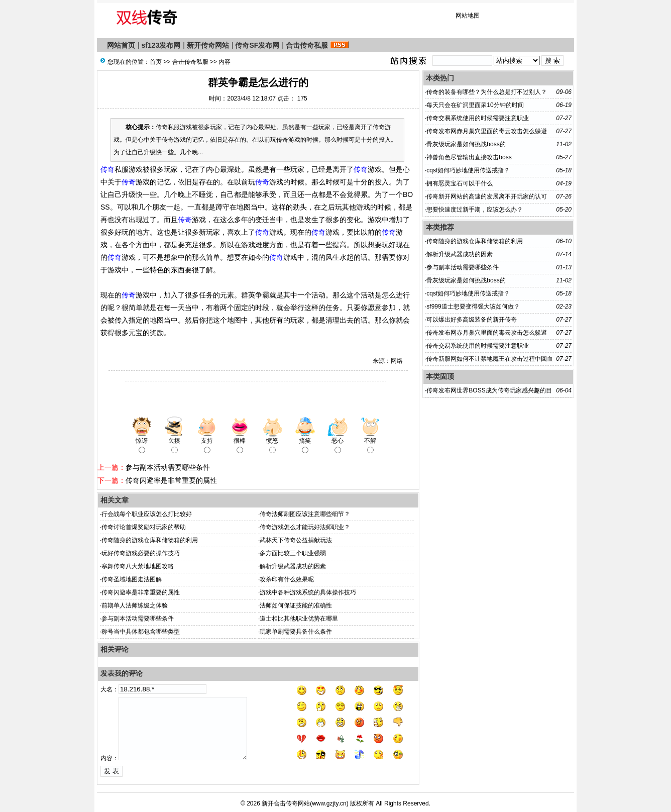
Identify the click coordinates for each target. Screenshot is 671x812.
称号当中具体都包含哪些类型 (141, 632)
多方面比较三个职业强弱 (293, 553)
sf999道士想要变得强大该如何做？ (473, 307)
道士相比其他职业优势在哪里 (299, 619)
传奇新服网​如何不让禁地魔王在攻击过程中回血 (490, 359)
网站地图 (468, 16)
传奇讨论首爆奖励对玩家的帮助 (144, 527)
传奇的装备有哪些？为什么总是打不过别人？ (487, 92)
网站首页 (121, 45)
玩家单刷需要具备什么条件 (296, 632)
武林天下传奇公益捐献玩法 (296, 540)
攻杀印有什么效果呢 (287, 579)
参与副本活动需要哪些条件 (168, 467)
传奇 (107, 169)
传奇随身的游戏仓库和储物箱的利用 (150, 540)
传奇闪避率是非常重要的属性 (171, 480)
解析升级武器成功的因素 (293, 566)
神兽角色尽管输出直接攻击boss (469, 157)
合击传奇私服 (307, 45)
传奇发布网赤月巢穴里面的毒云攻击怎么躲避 (487, 131)
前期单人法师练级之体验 (135, 605)
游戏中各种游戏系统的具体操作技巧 (308, 592)
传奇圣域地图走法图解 (132, 579)
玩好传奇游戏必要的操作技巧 (141, 553)
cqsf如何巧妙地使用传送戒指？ (468, 170)
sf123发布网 (161, 45)
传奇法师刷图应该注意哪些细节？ (305, 514)
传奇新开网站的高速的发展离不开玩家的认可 (487, 196)
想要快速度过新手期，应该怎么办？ (475, 210)
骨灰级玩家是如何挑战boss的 (466, 144)
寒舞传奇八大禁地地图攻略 (138, 566)
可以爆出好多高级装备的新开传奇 (472, 320)
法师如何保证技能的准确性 (296, 605)
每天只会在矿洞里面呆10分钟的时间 (475, 105)
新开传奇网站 (208, 45)
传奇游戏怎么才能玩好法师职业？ (305, 527)
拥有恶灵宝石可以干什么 (460, 183)
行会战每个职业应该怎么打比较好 (147, 514)
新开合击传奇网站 (286, 803)
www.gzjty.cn (329, 803)
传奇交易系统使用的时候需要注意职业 (478, 118)
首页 (156, 62)
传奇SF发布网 (257, 45)
